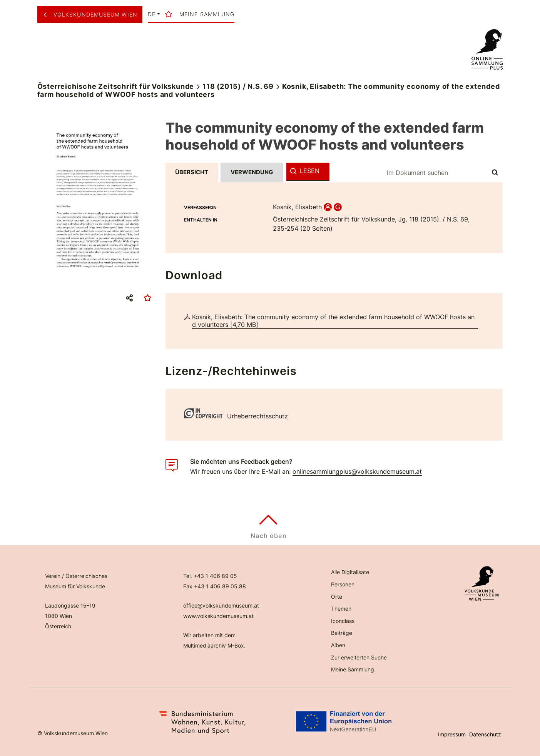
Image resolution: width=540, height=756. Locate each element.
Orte (337, 597)
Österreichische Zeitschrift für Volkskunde (116, 86)
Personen (343, 584)
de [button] (152, 14)
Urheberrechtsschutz (257, 416)
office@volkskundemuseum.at (221, 605)
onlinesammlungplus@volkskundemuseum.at (357, 471)
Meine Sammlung (353, 669)
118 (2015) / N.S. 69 (238, 86)
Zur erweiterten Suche (359, 657)
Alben (338, 645)
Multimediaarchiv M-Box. (214, 645)
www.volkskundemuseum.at (218, 616)
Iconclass (343, 621)
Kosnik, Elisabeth (297, 207)
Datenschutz (485, 734)
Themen (341, 609)
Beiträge (342, 633)
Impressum (452, 734)
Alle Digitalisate (350, 572)
